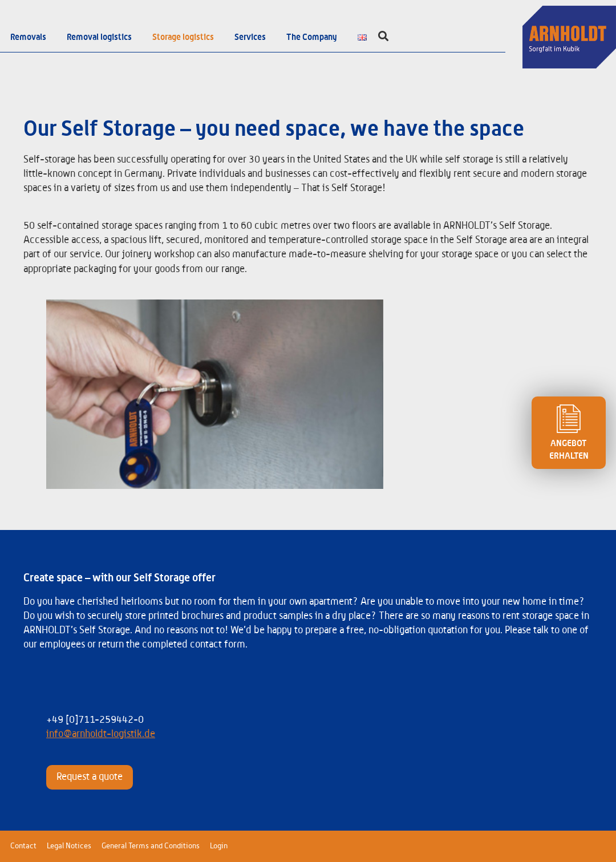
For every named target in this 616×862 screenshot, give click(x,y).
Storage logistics (183, 37)
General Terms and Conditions (151, 846)
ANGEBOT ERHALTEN (569, 432)
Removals (28, 37)
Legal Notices (69, 846)
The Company (312, 37)
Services (250, 37)
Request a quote (90, 777)
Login (219, 846)
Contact (23, 846)
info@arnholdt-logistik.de (101, 734)
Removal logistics (99, 37)
